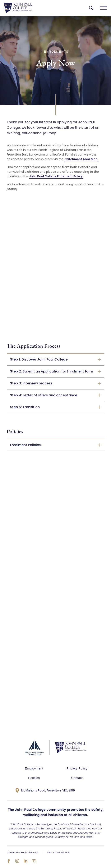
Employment (34, 768)
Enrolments (56, 52)
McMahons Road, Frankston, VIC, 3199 (45, 790)
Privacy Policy (77, 768)
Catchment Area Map (81, 159)
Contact (77, 778)
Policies (34, 778)
